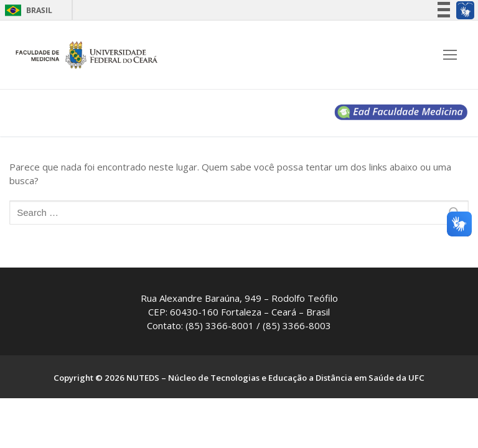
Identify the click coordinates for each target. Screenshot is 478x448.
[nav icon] (450, 55)
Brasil (39, 10)
